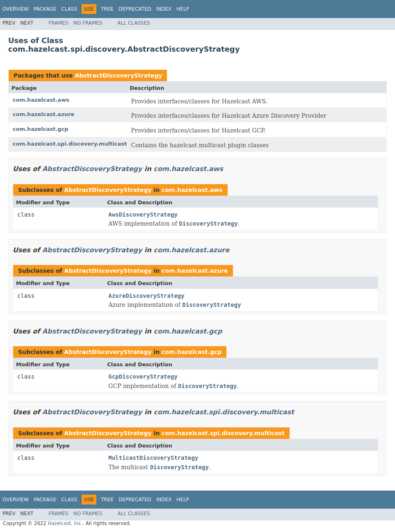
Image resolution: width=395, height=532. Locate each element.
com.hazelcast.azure (43, 114)
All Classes (134, 23)
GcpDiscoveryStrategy (143, 377)
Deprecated (135, 9)
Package (45, 9)
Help (183, 9)
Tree (107, 9)
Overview (16, 9)
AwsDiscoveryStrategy (143, 215)
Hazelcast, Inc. (65, 523)
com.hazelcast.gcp (41, 129)
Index (164, 9)
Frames (58, 23)
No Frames (88, 23)
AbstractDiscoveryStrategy (118, 75)
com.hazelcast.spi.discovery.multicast (70, 144)
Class (69, 9)
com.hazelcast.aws (41, 100)
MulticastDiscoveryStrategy (153, 458)
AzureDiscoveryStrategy (146, 296)
